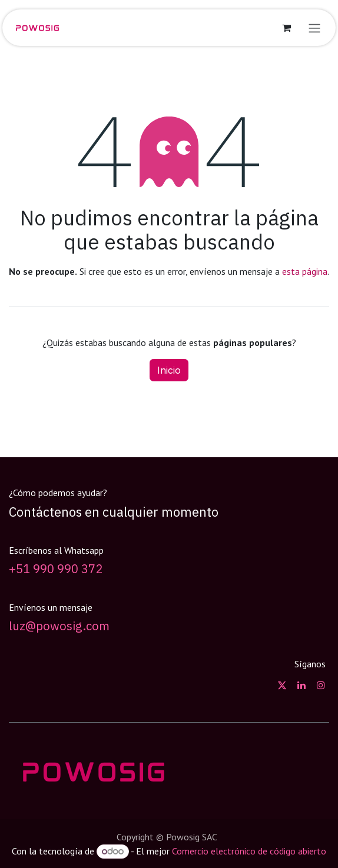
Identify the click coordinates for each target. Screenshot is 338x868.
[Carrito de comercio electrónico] (286, 28)
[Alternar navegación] (314, 28)
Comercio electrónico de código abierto (249, 851)
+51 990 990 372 (56, 569)
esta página (305, 271)
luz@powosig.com (59, 626)
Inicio (169, 370)
